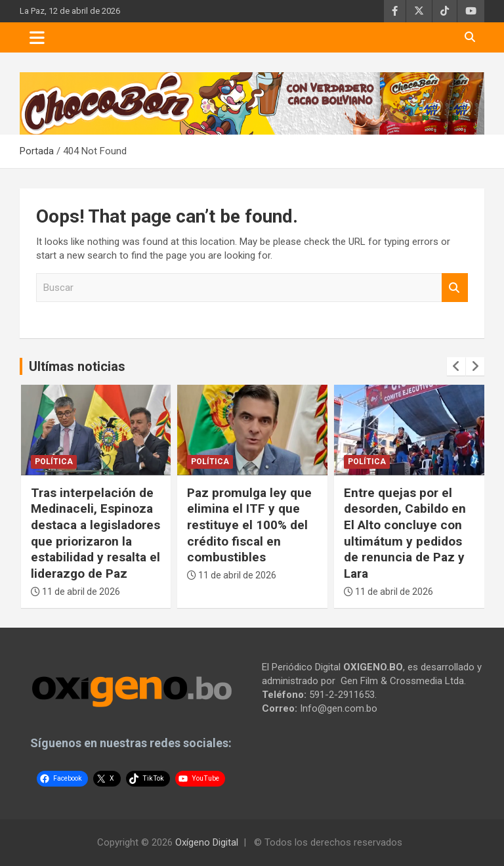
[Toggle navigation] (37, 37)
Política (54, 462)
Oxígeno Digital (207, 842)
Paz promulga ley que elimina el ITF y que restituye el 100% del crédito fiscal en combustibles (249, 525)
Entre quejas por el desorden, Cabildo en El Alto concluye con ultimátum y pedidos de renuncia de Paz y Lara (405, 533)
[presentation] (456, 366)
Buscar (455, 288)
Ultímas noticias (77, 366)
